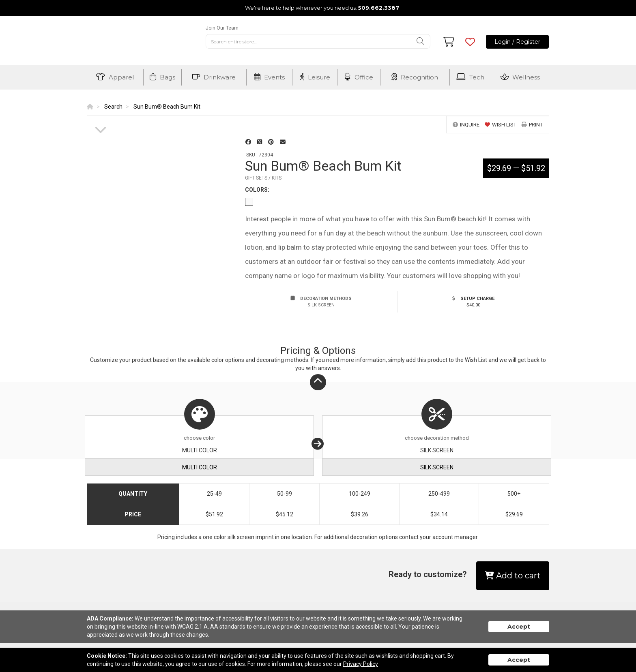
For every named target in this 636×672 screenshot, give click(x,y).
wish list (501, 125)
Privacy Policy (361, 664)
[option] (101, 116)
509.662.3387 (379, 8)
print (532, 125)
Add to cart (513, 576)
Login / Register (517, 42)
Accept (519, 627)
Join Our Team (222, 28)
